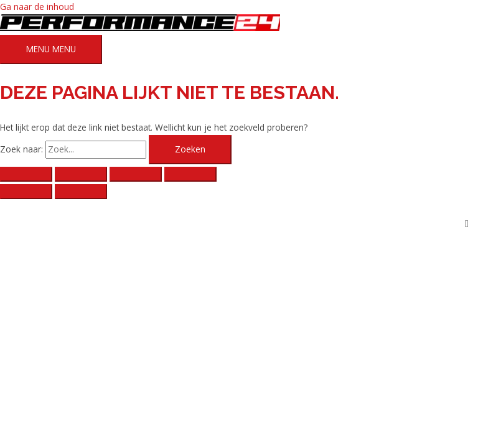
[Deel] (136, 174)
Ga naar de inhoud (37, 7)
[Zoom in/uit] (26, 174)
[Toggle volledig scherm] (81, 174)
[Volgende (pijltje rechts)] (81, 192)
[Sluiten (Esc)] (190, 174)
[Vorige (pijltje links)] (26, 192)
